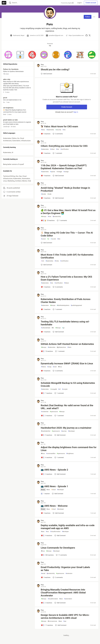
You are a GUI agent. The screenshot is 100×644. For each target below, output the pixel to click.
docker (44, 194)
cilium (52, 149)
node (49, 194)
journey (64, 431)
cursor (43, 239)
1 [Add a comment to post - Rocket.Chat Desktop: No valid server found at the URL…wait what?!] (59, 416)
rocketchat (45, 412)
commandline (51, 454)
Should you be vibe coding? (55, 70)
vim (43, 261)
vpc (65, 621)
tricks (57, 261)
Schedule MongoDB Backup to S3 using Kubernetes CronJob (68, 384)
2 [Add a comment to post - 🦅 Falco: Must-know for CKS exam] (58, 134)
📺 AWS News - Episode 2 (54, 470)
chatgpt (59, 172)
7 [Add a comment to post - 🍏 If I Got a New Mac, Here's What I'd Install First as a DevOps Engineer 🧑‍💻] (62, 220)
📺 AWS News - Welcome (54, 506)
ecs (47, 532)
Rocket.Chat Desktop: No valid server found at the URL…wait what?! (67, 407)
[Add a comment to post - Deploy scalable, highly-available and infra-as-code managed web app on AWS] (46, 536)
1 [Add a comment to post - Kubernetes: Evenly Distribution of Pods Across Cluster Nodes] (57, 309)
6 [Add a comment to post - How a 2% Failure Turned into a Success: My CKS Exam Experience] (58, 287)
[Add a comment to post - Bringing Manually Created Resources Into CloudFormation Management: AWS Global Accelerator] (46, 603)
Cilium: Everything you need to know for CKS (64, 146)
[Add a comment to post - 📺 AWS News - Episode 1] (45, 494)
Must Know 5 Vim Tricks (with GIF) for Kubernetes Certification (67, 256)
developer (71, 431)
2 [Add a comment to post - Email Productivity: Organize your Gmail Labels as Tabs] (58, 577)
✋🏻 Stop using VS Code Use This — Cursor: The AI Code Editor (67, 234)
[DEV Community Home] (4, 3)
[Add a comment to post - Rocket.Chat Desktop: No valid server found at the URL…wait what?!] (46, 416)
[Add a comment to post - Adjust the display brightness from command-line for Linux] (46, 457)
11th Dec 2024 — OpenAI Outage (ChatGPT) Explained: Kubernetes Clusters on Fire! (64, 167)
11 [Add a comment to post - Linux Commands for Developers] (61, 555)
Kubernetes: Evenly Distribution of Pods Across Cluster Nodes (66, 301)
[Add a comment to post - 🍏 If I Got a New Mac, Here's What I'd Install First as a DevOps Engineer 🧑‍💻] (48, 220)
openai (53, 172)
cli (53, 328)
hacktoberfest (46, 431)
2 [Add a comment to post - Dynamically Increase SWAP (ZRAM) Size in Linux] (58, 371)
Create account (91, 3)
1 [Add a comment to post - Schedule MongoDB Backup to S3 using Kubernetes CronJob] (59, 393)
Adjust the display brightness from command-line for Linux (69, 449)
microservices (52, 621)
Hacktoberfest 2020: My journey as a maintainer (66, 428)
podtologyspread (76, 305)
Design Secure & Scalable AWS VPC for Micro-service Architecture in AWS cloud (65, 616)
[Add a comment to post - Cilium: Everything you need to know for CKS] (46, 153)
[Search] (10, 3)
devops (44, 217)
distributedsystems (63, 305)
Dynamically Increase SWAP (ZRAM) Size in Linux (67, 364)
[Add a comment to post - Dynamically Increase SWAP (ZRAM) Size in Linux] (46, 371)
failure (67, 283)
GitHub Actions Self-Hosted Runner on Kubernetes (67, 344)
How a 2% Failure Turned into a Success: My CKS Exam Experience (66, 278)
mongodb (53, 389)
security (58, 130)
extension (69, 573)
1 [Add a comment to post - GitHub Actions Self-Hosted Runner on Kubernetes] (60, 351)
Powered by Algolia (67, 3)
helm (69, 347)
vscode (53, 239)
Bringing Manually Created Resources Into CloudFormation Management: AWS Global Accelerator (63, 593)
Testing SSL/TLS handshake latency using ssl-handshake (65, 323)
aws (48, 490)
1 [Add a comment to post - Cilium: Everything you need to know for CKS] (57, 153)
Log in (79, 3)
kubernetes (50, 130)
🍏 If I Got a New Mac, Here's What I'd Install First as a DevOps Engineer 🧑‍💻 (68, 212)
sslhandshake (46, 328)
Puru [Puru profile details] (42, 65)
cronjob (65, 389)
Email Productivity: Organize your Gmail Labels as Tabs (65, 569)
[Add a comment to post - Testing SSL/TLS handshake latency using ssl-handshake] (46, 332)
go (63, 328)
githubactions (61, 347)
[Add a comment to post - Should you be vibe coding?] (46, 74)
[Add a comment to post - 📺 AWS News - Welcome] (46, 513)
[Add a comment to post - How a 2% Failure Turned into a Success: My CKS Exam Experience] (46, 287)
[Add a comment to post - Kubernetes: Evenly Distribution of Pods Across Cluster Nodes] (46, 309)
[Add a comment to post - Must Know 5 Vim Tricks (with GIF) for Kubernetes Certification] (46, 265)
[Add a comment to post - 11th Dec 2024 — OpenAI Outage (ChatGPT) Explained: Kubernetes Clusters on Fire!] (46, 176)
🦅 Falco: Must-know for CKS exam (59, 126)
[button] (8, 55)
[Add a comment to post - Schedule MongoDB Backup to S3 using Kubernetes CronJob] (46, 393)
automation (68, 599)
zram (55, 367)
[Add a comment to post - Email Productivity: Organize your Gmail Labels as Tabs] (46, 577)
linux (60, 367)
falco (43, 130)
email (43, 573)
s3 (59, 389)
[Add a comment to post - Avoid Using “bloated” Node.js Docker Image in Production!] (46, 198)
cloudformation (55, 532)
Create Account (67, 107)
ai (48, 239)
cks (64, 130)
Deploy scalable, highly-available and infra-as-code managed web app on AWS (68, 527)
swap (49, 367)
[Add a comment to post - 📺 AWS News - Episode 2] (46, 474)
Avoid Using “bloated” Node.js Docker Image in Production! (65, 189)
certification (65, 149)
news (43, 490)
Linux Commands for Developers (58, 548)
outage (66, 172)
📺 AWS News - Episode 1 (54, 486)
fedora (43, 367)
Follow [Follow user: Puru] (88, 17)
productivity (57, 217)
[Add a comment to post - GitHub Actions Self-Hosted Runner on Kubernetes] (47, 351)
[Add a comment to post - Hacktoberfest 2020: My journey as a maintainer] (46, 435)
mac (50, 217)
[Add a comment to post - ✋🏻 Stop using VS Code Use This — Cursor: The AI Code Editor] (46, 243)
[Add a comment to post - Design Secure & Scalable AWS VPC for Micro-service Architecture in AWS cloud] (47, 625)
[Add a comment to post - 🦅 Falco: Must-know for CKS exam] (46, 134)
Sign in (76, 112)
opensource (54, 412)
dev (59, 239)
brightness (70, 454)
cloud (53, 490)
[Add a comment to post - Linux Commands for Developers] (47, 555)
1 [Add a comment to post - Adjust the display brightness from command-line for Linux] (59, 457)
